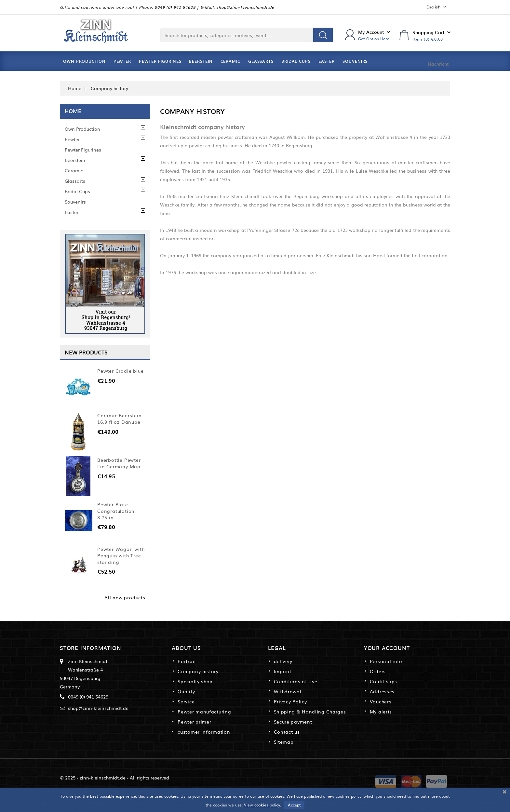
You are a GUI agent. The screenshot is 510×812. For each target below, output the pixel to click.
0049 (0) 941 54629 (175, 7)
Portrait (187, 661)
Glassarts (261, 61)
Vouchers (381, 701)
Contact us (287, 732)
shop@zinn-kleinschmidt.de (245, 7)
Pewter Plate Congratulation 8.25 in (116, 511)
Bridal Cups (296, 61)
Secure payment (293, 722)
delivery (283, 661)
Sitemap (284, 742)
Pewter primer (194, 722)
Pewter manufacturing (204, 712)
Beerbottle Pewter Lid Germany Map (119, 463)
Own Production (84, 61)
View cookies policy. (262, 805)
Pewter (122, 61)
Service (186, 701)
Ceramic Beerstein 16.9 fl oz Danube (120, 419)
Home (73, 111)
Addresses (382, 691)
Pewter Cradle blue (120, 371)
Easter (327, 61)
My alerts (381, 712)
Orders (378, 671)
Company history (198, 671)
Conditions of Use (296, 681)
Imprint (283, 671)
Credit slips (383, 681)
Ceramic (230, 61)
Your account (387, 648)
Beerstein (201, 61)
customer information (204, 732)
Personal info (386, 661)
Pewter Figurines (160, 61)
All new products (125, 597)
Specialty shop (195, 681)
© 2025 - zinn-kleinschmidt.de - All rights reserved (114, 778)
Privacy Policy (290, 701)
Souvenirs (355, 61)
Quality (186, 691)
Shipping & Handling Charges (310, 712)
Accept (294, 805)
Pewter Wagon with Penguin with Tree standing (121, 555)
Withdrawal (288, 691)
